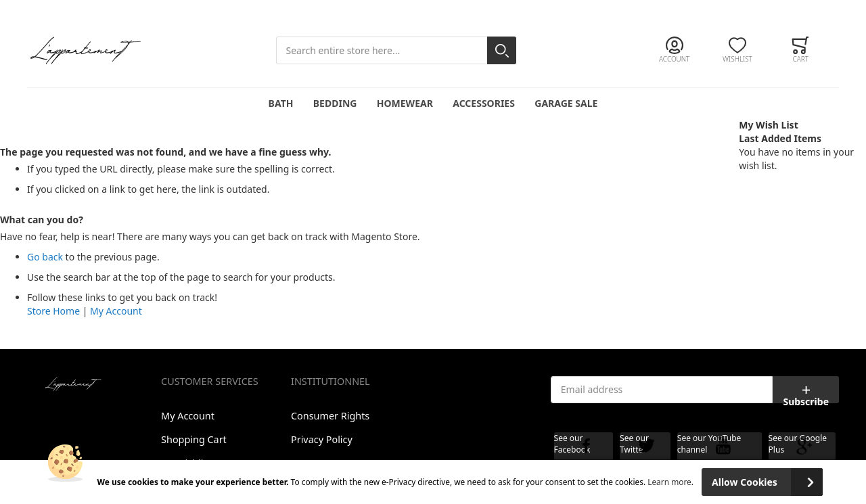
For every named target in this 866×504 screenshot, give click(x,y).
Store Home (53, 311)
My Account (116, 311)
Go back (45, 257)
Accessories (484, 103)
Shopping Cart (194, 439)
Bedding (335, 103)
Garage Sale (566, 103)
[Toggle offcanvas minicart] (801, 50)
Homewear (405, 103)
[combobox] (396, 50)
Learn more (669, 482)
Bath (281, 103)
